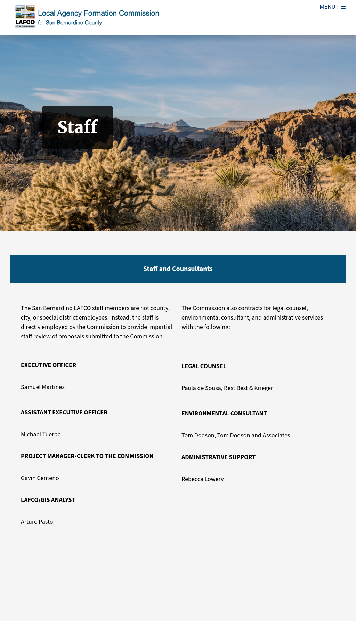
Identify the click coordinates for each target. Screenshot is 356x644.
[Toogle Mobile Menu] (333, 6)
